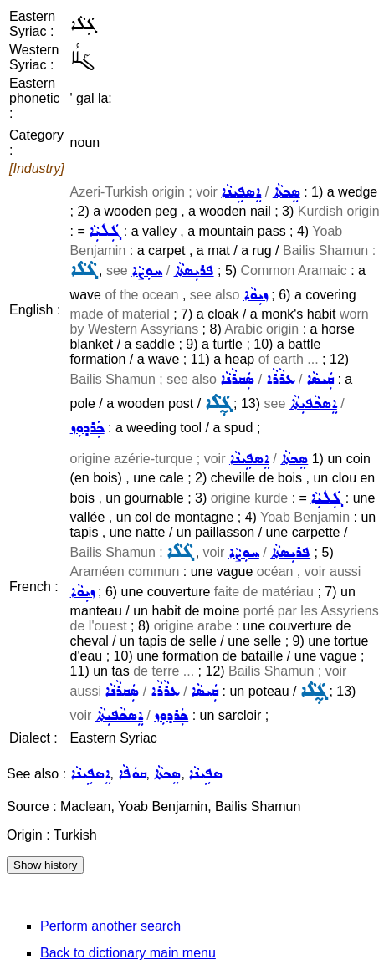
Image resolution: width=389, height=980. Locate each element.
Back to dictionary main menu (128, 953)
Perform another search (110, 926)
